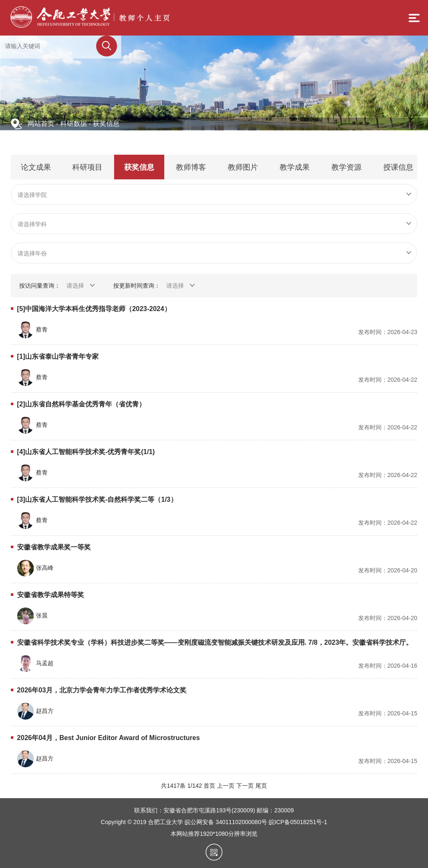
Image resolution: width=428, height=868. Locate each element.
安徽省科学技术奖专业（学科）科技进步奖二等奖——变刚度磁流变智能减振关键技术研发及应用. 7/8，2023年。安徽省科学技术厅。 (215, 642)
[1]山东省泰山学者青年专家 (58, 356)
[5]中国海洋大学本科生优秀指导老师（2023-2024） (94, 309)
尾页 (261, 786)
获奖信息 (106, 124)
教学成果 (295, 167)
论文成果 (36, 167)
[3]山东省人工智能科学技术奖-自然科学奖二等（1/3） (97, 499)
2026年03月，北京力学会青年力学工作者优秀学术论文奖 (102, 690)
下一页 (245, 786)
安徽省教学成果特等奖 (51, 595)
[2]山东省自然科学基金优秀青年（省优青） (82, 404)
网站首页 (41, 124)
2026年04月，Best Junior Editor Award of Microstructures (108, 738)
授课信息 (398, 167)
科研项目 (87, 167)
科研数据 (74, 124)
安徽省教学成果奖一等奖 (54, 547)
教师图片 (243, 167)
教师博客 (191, 167)
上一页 (226, 786)
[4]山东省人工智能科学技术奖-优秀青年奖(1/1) (86, 452)
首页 (209, 786)
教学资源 (346, 167)
